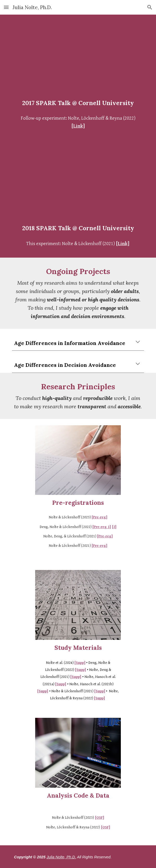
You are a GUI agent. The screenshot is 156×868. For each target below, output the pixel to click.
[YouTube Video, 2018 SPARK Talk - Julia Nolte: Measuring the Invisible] (78, 183)
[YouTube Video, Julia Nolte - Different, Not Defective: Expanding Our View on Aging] (78, 58)
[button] (6, 7)
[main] (78, 103)
